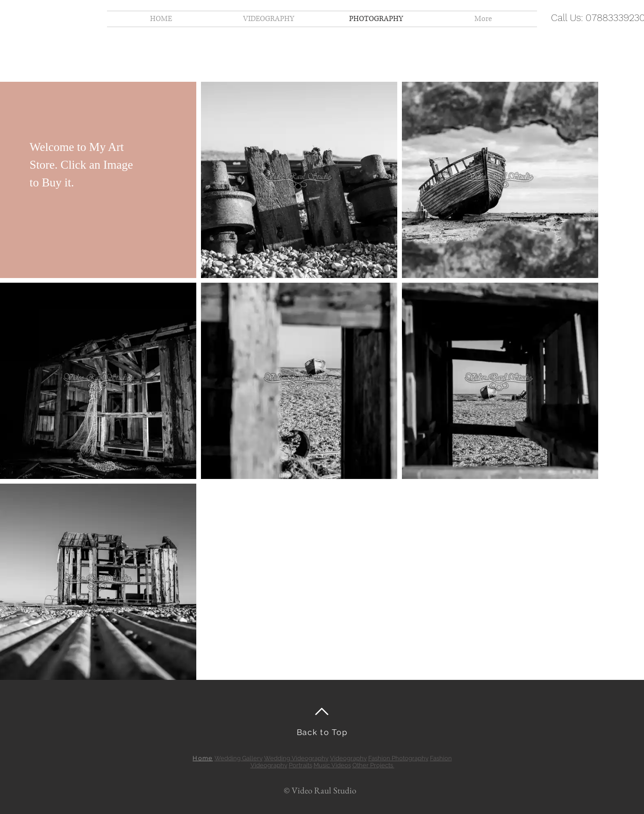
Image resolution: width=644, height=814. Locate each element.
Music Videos (332, 765)
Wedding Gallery (239, 758)
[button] (98, 180)
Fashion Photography (398, 758)
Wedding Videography (296, 758)
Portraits (301, 765)
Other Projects (373, 765)
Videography (348, 758)
